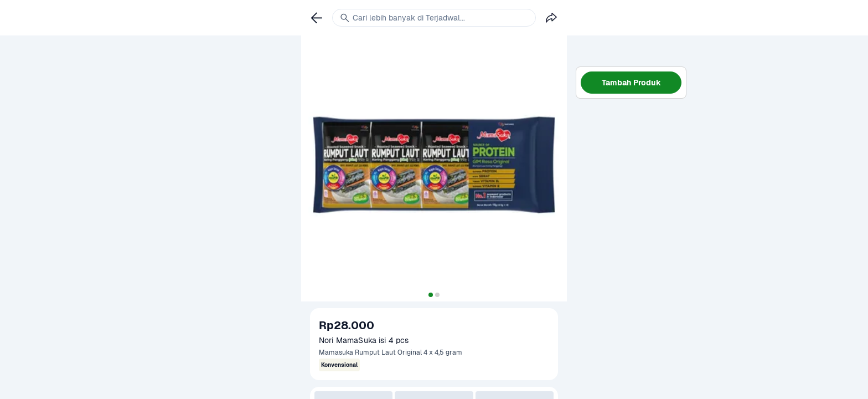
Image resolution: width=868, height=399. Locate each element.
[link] (317, 18)
